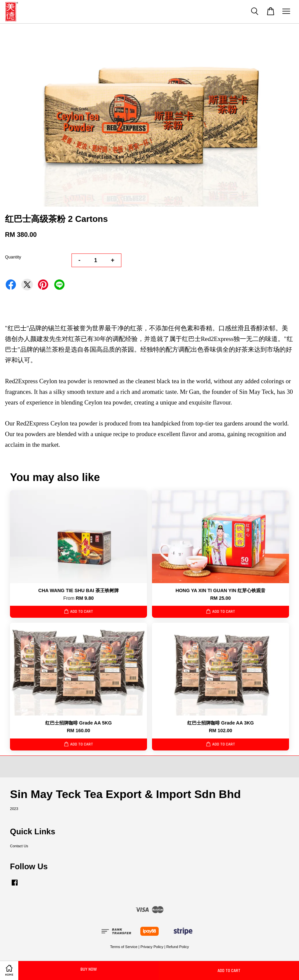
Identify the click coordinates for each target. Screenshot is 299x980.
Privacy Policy (152, 947)
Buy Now (89, 969)
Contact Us (19, 846)
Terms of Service (124, 947)
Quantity (13, 257)
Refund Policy (178, 947)
